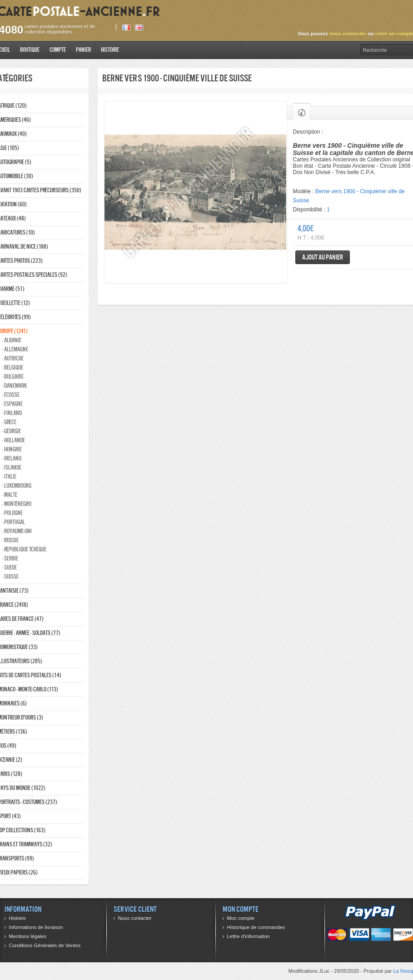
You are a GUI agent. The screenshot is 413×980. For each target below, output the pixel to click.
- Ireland (12, 458)
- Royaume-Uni (17, 531)
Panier (83, 50)
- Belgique (13, 367)
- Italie (9, 477)
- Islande (12, 467)
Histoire (110, 50)
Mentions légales (28, 936)
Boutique (30, 50)
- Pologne (12, 513)
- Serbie (10, 558)
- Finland (12, 413)
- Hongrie (12, 449)
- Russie (10, 540)
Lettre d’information (249, 936)
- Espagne (12, 404)
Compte (58, 50)
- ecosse (11, 395)
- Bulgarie (13, 377)
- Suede (10, 567)
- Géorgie (12, 431)
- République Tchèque (24, 549)
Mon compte (241, 918)
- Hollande (14, 440)
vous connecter (348, 34)
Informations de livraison (36, 927)
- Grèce (9, 422)
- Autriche (13, 358)
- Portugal (14, 522)
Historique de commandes (256, 927)
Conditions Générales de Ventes (45, 945)
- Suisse (10, 577)
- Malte (10, 495)
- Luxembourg (17, 486)
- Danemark (15, 386)
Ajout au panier (323, 257)
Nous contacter (135, 918)
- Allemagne (15, 349)
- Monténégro (17, 504)
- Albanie (12, 340)
